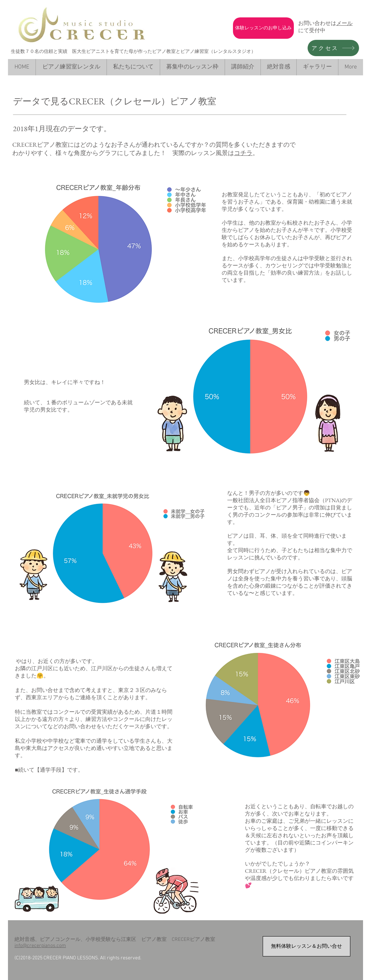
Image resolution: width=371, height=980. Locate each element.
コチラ (243, 153)
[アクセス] (333, 48)
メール (344, 23)
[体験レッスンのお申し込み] (263, 28)
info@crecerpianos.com (40, 946)
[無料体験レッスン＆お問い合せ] (307, 946)
